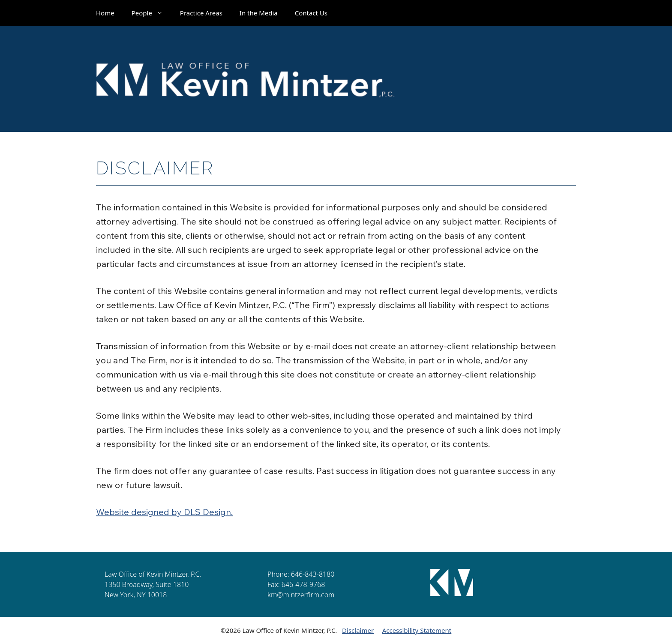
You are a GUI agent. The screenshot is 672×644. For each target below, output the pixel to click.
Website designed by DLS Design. (164, 512)
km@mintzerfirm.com (301, 595)
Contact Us (311, 13)
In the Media (259, 13)
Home (105, 13)
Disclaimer (358, 630)
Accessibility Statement (417, 630)
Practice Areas (201, 13)
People (151, 13)
